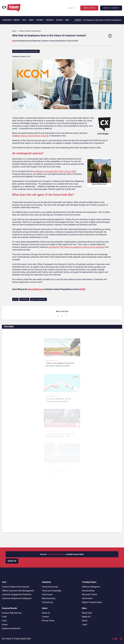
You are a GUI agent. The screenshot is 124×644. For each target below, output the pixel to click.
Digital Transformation (92, 602)
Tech (25, 20)
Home (14, 31)
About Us (46, 613)
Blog (15, 299)
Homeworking (88, 591)
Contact (45, 617)
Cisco (4, 621)
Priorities (40, 20)
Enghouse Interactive (11, 628)
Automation (87, 598)
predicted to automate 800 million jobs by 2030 (55, 171)
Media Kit (86, 617)
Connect (60, 20)
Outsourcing (47, 602)
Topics (32, 20)
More (68, 20)
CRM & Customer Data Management (18, 591)
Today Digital (20, 639)
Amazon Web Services (12, 613)
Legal (84, 624)
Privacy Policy (48, 621)
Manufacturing (49, 598)
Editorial (17, 20)
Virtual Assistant (38, 299)
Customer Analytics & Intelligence (17, 598)
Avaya (5, 624)
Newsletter (89, 8)
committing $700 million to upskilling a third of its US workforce (76, 247)
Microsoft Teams (90, 594)
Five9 (4, 617)
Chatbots (24, 299)
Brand (85, 621)
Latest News (7, 20)
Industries (50, 20)
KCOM (82, 289)
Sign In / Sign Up (111, 8)
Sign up (12, 561)
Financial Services (50, 587)
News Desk (87, 613)
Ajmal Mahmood (35, 289)
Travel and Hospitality (52, 591)
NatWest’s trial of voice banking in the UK (30, 136)
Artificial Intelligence (91, 587)
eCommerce (47, 594)
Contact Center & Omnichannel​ (26, 51)
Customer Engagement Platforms (17, 594)
